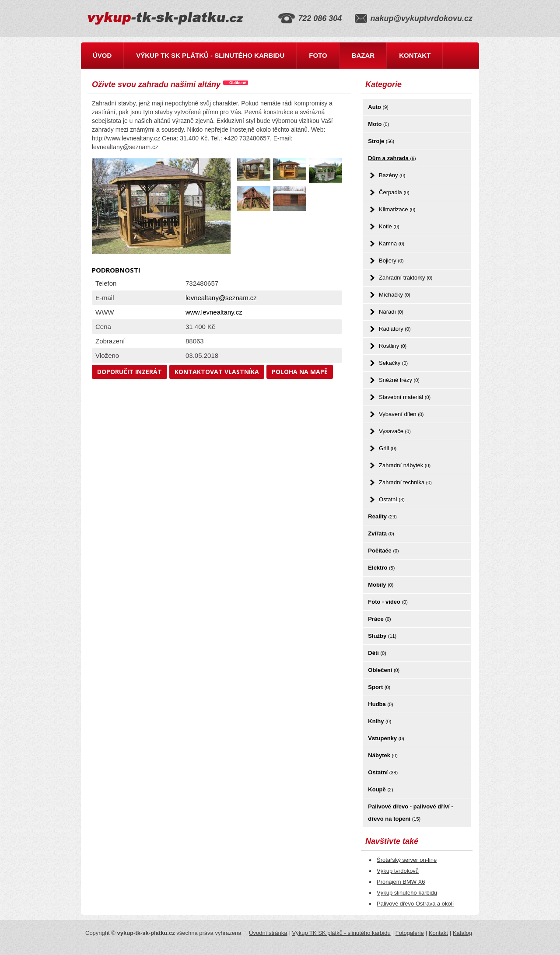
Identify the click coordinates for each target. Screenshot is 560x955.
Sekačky (393, 363)
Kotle (389, 226)
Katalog (462, 933)
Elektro (381, 568)
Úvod (102, 55)
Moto (378, 124)
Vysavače (395, 431)
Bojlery (391, 261)
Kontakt (415, 55)
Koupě (380, 789)
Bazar (363, 55)
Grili (388, 448)
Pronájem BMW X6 (401, 882)
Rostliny (393, 346)
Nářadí (391, 312)
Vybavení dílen (401, 414)
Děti (377, 653)
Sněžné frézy (399, 380)
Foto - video (388, 602)
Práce (379, 619)
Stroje (381, 141)
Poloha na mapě (300, 372)
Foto (318, 55)
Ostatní (392, 499)
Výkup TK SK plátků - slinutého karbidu (210, 55)
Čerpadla (394, 192)
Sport (379, 687)
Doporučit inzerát (129, 372)
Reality (382, 516)
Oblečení (384, 670)
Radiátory (395, 329)
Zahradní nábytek (405, 465)
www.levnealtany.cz (214, 312)
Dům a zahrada (392, 158)
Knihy (380, 721)
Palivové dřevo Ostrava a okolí (415, 904)
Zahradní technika (405, 482)
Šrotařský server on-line (407, 860)
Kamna (392, 243)
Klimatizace (397, 209)
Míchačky (395, 295)
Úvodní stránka (268, 933)
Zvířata (381, 533)
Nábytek (383, 755)
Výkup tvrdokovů (398, 871)
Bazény (392, 175)
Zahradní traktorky (406, 278)
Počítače (383, 551)
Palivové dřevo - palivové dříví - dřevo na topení (410, 813)
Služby (382, 636)
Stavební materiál (405, 397)
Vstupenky (386, 738)
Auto (378, 107)
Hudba (380, 704)
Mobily (381, 585)
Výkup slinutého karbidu (407, 893)
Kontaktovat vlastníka (217, 372)
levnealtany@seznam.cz (221, 298)
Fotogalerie (410, 933)
